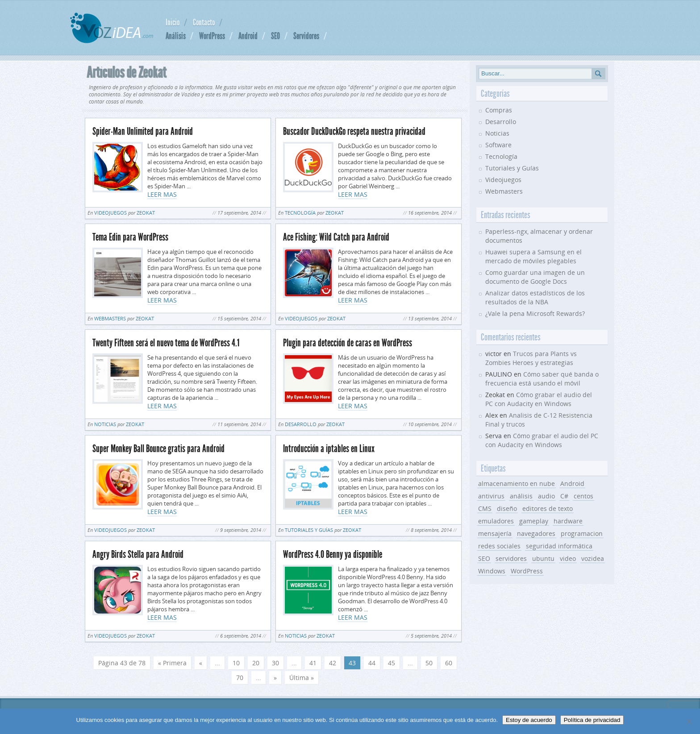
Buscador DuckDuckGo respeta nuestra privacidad (354, 131)
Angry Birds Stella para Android (138, 554)
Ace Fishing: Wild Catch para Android (336, 237)
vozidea (593, 558)
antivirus (491, 496)
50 (429, 663)
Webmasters (110, 318)
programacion (582, 533)
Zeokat (146, 213)
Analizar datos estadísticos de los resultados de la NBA (535, 297)
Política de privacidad (592, 720)
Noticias (105, 424)
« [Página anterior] (201, 663)
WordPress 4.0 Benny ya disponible (333, 554)
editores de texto (548, 508)
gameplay (534, 521)
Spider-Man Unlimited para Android (143, 131)
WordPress (212, 36)
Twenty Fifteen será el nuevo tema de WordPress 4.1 (166, 343)
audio (546, 496)
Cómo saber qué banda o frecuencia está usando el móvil (542, 379)
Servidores (306, 36)
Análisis (176, 36)
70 (240, 678)
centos (583, 496)
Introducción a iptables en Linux (329, 449)
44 (372, 663)
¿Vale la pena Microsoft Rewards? (535, 313)
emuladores (496, 521)
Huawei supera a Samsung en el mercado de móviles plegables (533, 256)
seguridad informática (559, 546)
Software (498, 145)
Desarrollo (301, 424)
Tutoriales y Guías (309, 530)
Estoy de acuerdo (529, 720)
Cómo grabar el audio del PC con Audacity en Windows (539, 399)
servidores (511, 558)
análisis (521, 496)
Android (248, 36)
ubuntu (543, 558)
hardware (568, 521)
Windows (492, 571)
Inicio (173, 22)
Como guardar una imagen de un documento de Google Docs (535, 277)
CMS (485, 508)
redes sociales (499, 546)
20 (256, 663)
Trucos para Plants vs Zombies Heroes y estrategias (531, 358)
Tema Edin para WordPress (130, 237)
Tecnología (300, 213)
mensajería (495, 533)
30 (275, 663)
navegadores (536, 533)
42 (333, 663)
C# (564, 496)
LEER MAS (162, 194)
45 (392, 663)
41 (313, 663)
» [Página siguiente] (275, 678)
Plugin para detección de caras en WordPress (348, 343)
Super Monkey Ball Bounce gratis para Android (158, 449)
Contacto (204, 22)
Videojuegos (110, 213)
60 (449, 663)
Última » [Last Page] (302, 678)
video (568, 558)
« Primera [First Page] (172, 663)
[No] (689, 722)
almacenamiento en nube (517, 483)
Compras (499, 110)
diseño (507, 508)
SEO (275, 36)
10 (236, 663)
